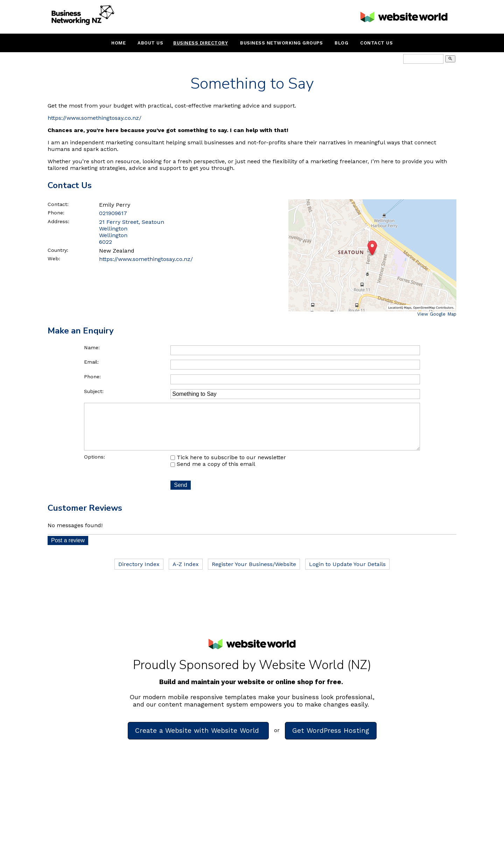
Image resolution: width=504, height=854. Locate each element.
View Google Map (437, 314)
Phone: (56, 213)
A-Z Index (186, 574)
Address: (58, 221)
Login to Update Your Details (347, 574)
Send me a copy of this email (213, 474)
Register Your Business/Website (254, 574)
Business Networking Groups (281, 43)
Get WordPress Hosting (331, 740)
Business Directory (201, 43)
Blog (341, 43)
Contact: (58, 204)
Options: (94, 467)
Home (118, 43)
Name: (92, 347)
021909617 (113, 213)
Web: (54, 259)
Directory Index (139, 574)
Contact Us (376, 43)
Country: (58, 250)
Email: (91, 362)
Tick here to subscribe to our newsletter (228, 467)
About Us (150, 43)
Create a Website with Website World (198, 740)
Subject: (94, 391)
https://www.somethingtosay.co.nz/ (94, 118)
